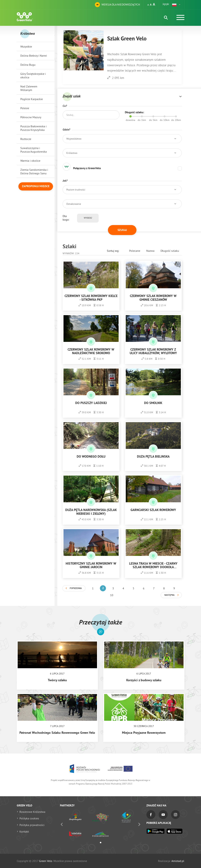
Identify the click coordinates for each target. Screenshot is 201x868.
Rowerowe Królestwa (32, 812)
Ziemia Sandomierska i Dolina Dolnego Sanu (34, 171)
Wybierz (88, 218)
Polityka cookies (29, 818)
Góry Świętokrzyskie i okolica (33, 75)
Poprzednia (76, 588)
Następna (169, 595)
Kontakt (24, 831)
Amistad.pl (178, 861)
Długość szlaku (170, 251)
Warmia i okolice (30, 161)
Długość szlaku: (134, 113)
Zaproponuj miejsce (36, 186)
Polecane (135, 251)
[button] (176, 5)
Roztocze (26, 139)
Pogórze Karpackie (32, 99)
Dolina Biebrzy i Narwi (34, 56)
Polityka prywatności (32, 825)
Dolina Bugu (28, 65)
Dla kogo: (66, 218)
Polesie (25, 108)
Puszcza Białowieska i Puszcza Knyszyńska (33, 128)
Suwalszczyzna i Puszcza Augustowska (34, 150)
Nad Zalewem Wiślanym (29, 88)
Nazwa (150, 251)
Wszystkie (26, 46)
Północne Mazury (31, 117)
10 (112, 595)
